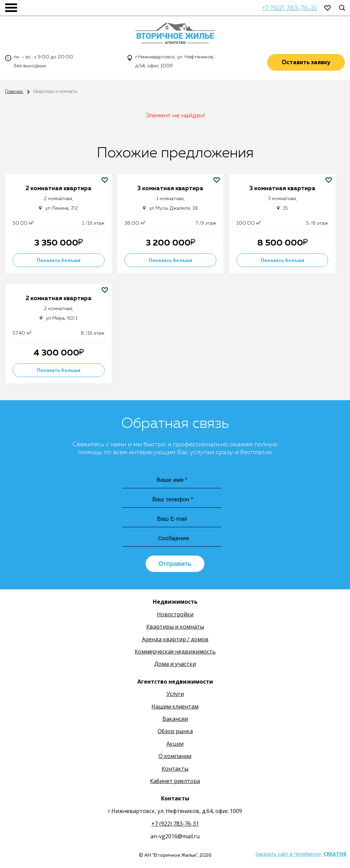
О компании (175, 757)
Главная (14, 92)
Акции (175, 744)
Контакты (175, 769)
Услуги (175, 695)
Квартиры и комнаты (175, 628)
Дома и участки (175, 665)
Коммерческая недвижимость (175, 653)
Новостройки (175, 615)
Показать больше (60, 260)
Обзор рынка (175, 732)
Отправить (175, 565)
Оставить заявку (306, 63)
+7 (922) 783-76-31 (290, 8)
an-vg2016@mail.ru (175, 837)
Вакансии (175, 720)
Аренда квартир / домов (175, 640)
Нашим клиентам (175, 707)
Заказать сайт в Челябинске (288, 855)
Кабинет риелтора (175, 782)
